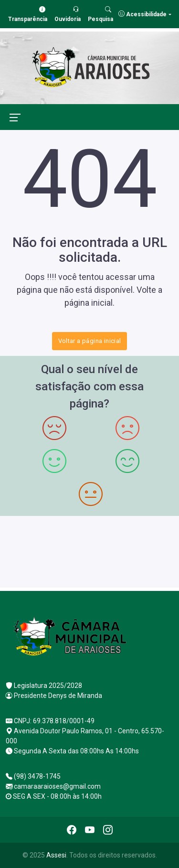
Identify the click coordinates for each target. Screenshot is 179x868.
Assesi (56, 855)
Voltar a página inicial (90, 341)
